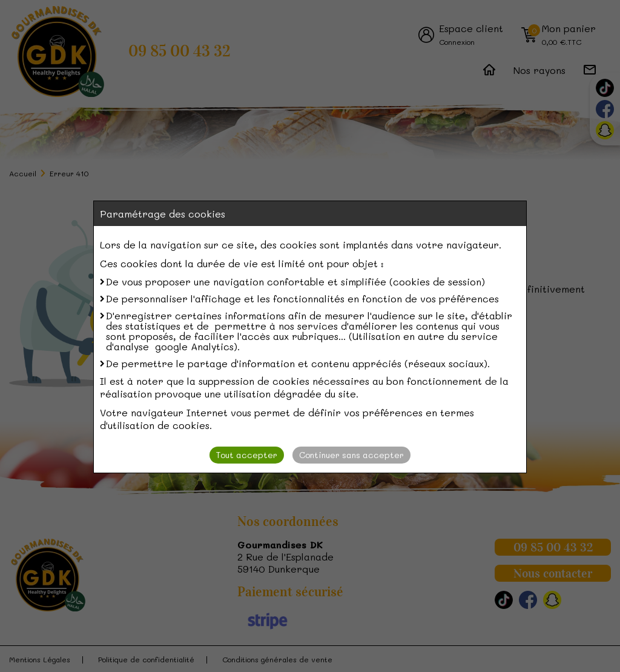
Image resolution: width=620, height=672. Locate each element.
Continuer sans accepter (351, 455)
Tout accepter (247, 455)
